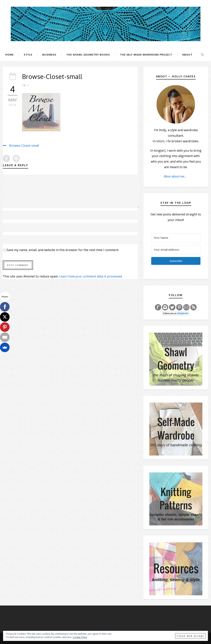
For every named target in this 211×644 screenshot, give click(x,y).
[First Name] (176, 238)
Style (28, 55)
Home (9, 55)
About (187, 55)
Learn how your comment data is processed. (91, 276)
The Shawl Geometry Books (88, 55)
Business (49, 55)
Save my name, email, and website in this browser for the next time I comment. (63, 250)
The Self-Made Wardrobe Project (146, 55)
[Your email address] (176, 250)
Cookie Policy (80, 637)
